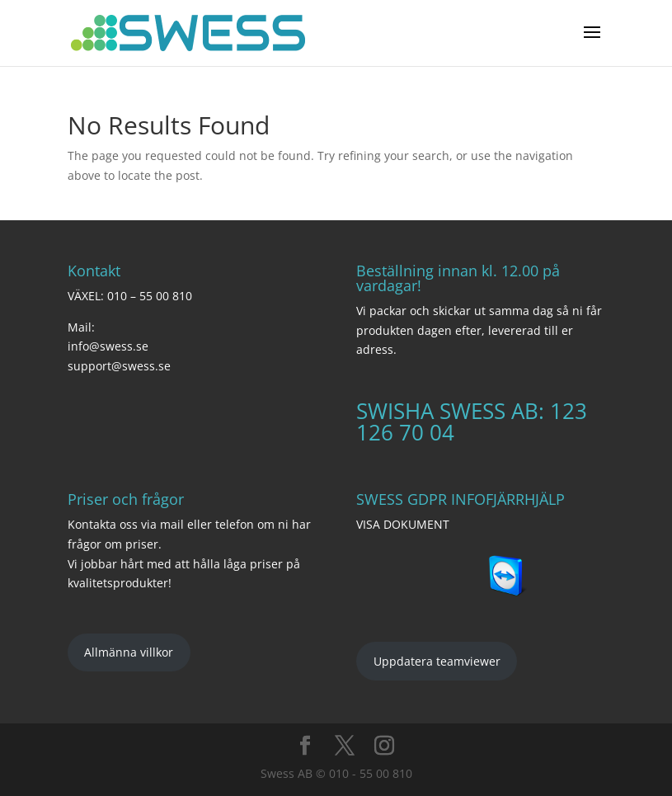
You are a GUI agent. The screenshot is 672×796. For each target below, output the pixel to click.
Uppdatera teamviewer (437, 661)
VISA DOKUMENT (403, 524)
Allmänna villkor (129, 652)
